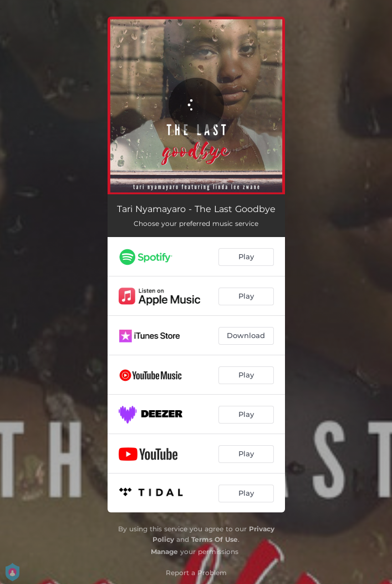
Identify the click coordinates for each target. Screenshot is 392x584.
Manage (164, 552)
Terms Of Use (215, 539)
